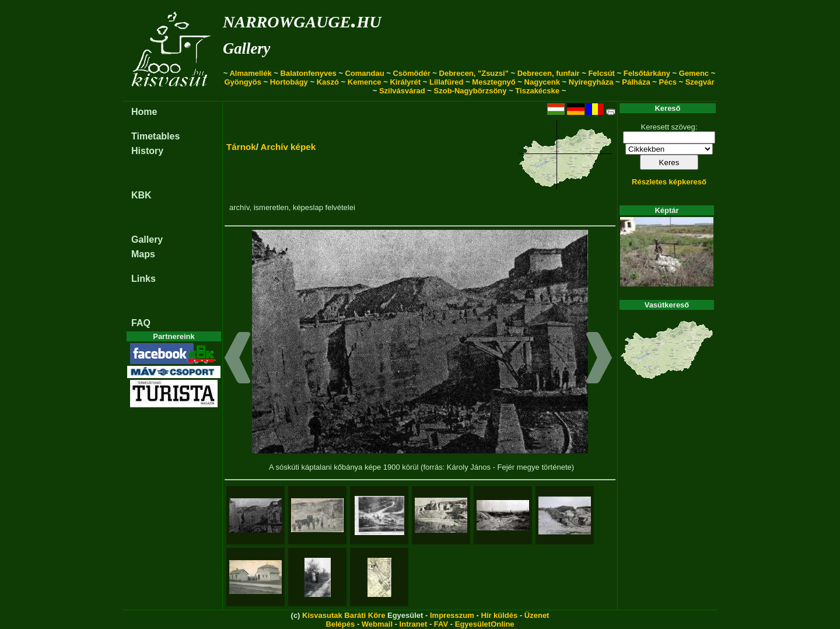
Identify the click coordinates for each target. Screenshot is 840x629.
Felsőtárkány (647, 73)
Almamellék (250, 73)
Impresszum (452, 615)
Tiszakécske (537, 91)
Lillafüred (447, 82)
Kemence (365, 82)
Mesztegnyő (494, 82)
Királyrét (405, 82)
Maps (143, 254)
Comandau (364, 73)
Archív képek (288, 147)
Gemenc (694, 73)
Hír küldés (499, 615)
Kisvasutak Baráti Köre (344, 615)
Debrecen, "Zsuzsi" (474, 73)
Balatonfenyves (309, 73)
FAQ (141, 323)
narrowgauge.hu (302, 20)
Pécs (668, 82)
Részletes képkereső (669, 182)
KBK (141, 195)
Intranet (414, 624)
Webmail (377, 624)
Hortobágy (289, 82)
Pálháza (636, 82)
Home (144, 112)
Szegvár (700, 82)
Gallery (246, 48)
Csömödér (411, 73)
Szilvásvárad (402, 91)
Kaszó (328, 82)
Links (143, 279)
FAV (441, 624)
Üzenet (537, 615)
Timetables (155, 136)
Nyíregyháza (591, 82)
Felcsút (601, 73)
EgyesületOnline (485, 624)
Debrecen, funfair (549, 73)
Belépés (340, 624)
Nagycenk (542, 82)
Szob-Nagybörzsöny (470, 91)
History (147, 151)
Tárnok (241, 147)
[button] (238, 359)
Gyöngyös (243, 82)
